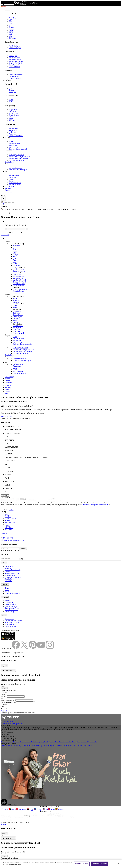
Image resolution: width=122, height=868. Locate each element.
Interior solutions (14, 143)
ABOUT (4, 563)
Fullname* (4, 692)
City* (3, 707)
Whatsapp (8, 388)
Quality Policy (10, 603)
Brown (11, 23)
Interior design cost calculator (19, 158)
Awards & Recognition (73, 742)
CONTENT (5, 584)
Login (4, 666)
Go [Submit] (21, 559)
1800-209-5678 (8, 538)
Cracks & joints (14, 115)
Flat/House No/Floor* (8, 700)
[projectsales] (38, 818)
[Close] (3, 199)
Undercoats (13, 132)
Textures (12, 90)
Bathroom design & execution (19, 149)
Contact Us (4, 534)
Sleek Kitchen (13, 147)
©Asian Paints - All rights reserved (12, 653)
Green (11, 31)
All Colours (13, 18)
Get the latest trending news (9, 544)
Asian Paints (9, 566)
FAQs (7, 592)
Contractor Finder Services (14, 621)
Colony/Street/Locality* (9, 702)
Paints (11, 88)
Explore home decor (15, 185)
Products (8, 80)
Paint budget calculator (16, 155)
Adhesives (12, 134)
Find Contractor (14, 175)
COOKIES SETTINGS (82, 864)
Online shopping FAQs (12, 593)
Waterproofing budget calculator (19, 157)
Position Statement (11, 606)
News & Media (60, 742)
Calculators (9, 151)
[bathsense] (14, 501)
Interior (11, 117)
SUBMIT (4, 688)
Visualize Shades (14, 67)
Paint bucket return (15, 183)
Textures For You (16, 63)
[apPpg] (60, 818)
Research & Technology (13, 570)
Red (10, 25)
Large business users (16, 168)
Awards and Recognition (13, 577)
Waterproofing (14, 145)
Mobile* (4, 696)
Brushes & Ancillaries (16, 136)
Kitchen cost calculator (16, 160)
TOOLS (4, 615)
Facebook (8, 386)
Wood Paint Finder (15, 59)
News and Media (10, 575)
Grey (11, 20)
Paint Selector (9, 624)
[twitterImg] (24, 648)
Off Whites (12, 38)
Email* (3, 694)
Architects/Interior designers (18, 170)
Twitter (7, 389)
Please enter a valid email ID (10, 551)
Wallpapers (13, 92)
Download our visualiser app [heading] (10, 631)
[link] (63, 44)
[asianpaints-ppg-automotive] (42, 501)
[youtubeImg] (41, 648)
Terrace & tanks (14, 113)
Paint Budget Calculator (13, 623)
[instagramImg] (50, 648)
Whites (11, 36)
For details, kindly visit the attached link (96, 505)
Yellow (11, 29)
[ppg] (50, 818)
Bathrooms (12, 111)
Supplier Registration (12, 573)
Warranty (8, 601)
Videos (7, 590)
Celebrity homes (14, 76)
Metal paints (13, 130)
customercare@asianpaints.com (14, 540)
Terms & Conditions (11, 610)
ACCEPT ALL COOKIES (100, 864)
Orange (11, 27)
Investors (8, 188)
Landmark (4, 705)
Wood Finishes (14, 128)
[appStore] (8, 635)
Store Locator (9, 619)
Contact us (8, 192)
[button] (61, 206)
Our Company (9, 186)
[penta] (60, 501)
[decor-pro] (24, 501)
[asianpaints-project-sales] (33, 501)
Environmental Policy (12, 608)
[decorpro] (28, 818)
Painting (12, 142)
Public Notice (88, 746)
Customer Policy (10, 604)
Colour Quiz (13, 56)
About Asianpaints (7, 742)
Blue (10, 22)
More (7, 171)
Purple (11, 33)
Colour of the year (15, 48)
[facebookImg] (16, 648)
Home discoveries (15, 78)
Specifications (6, 422)
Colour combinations (16, 75)
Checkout (5, 235)
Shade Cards (15, 65)
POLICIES (5, 597)
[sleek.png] (6, 818)
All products (13, 110)
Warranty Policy (41, 746)
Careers (7, 190)
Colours (7, 10)
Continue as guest (8, 671)
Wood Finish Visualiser (16, 61)
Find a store (13, 177)
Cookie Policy (9, 612)
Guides (11, 181)
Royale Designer (14, 46)
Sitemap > (4, 824)
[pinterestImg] (33, 648)
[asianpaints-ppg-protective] (51, 501)
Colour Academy (10, 626)
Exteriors (12, 121)
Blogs (11, 179)
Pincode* (4, 709)
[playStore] (8, 640)
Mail (6, 393)
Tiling (11, 119)
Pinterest (8, 391)
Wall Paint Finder (15, 58)
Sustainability (9, 162)
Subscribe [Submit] (23, 549)
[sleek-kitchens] (5, 501)
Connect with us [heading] (6, 648)
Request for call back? (8, 417)
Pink (10, 34)
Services (8, 138)
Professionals (9, 164)
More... (7, 362)
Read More (5, 496)
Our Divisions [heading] (5, 497)
